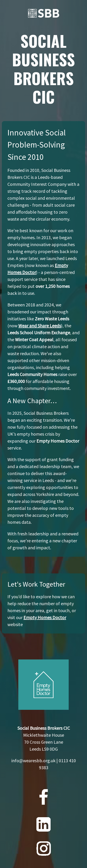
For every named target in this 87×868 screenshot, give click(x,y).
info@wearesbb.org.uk (33, 760)
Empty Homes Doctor (45, 617)
